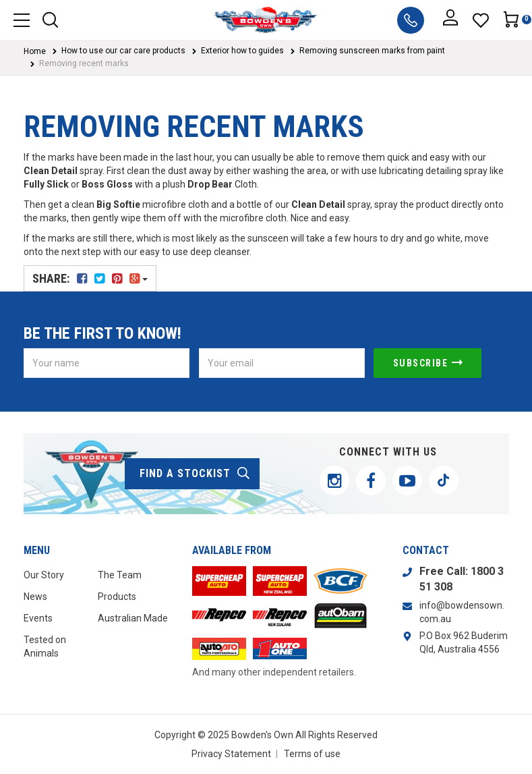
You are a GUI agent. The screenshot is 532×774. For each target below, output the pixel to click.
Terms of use (312, 754)
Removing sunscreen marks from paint (372, 51)
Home (35, 51)
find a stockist (195, 474)
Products (117, 597)
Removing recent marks (84, 63)
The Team (120, 575)
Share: (90, 278)
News (35, 597)
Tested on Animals (45, 646)
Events (38, 618)
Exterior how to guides (242, 51)
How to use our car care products (123, 51)
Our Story (44, 575)
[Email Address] (282, 363)
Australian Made (133, 618)
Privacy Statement (231, 754)
